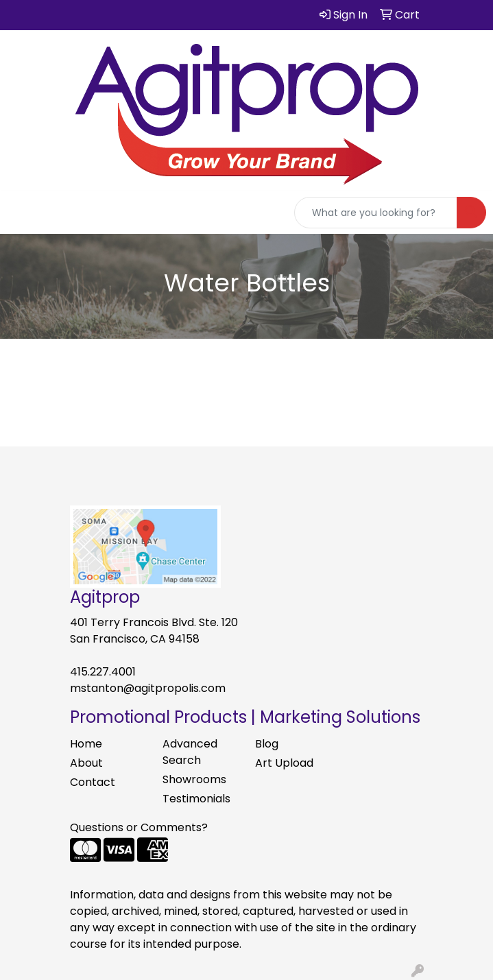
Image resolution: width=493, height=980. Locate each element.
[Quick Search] (376, 213)
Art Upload (284, 763)
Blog (267, 744)
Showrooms (194, 779)
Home (86, 744)
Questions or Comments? (139, 827)
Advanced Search (190, 752)
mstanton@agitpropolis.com (148, 688)
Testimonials (196, 799)
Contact (93, 782)
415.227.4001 (103, 672)
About (86, 763)
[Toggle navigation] (21, 213)
